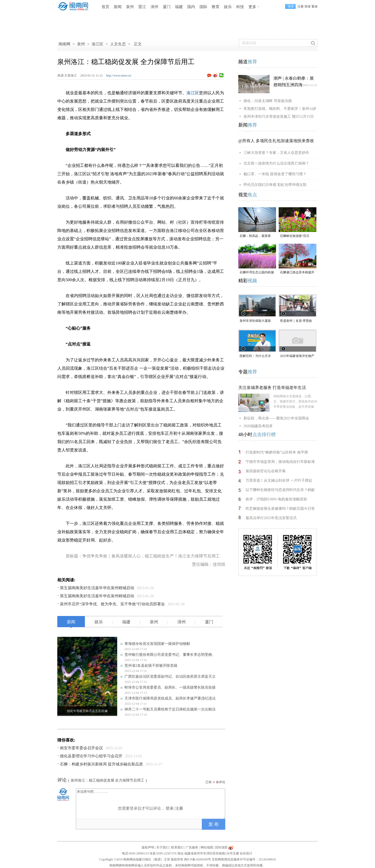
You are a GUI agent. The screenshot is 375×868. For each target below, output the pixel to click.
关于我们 (162, 847)
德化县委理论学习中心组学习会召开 (91, 756)
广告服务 (192, 847)
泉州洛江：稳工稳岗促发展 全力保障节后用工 (108, 780)
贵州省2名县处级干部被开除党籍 (151, 666)
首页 (105, 7)
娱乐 (228, 7)
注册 (301, 7)
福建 (179, 7)
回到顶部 (221, 847)
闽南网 (64, 44)
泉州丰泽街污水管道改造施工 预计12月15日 (279, 117)
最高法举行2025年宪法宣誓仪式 (271, 518)
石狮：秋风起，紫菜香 (255, 236)
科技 (240, 7)
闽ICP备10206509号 (198, 859)
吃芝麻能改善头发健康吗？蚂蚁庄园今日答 (280, 509)
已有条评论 (215, 782)
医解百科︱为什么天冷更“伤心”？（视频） (255, 356)
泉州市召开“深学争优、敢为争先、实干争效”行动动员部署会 (112, 604)
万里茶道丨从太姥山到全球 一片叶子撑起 (279, 480)
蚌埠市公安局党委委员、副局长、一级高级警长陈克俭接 (170, 687)
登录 (170, 808)
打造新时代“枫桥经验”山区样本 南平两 (277, 452)
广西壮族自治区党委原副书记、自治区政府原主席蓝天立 (170, 677)
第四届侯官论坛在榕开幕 (266, 471)
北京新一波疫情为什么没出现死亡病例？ (276, 163)
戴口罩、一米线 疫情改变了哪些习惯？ (275, 174)
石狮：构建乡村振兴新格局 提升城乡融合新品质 (101, 764)
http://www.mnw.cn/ (119, 76)
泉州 (130, 7)
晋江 (142, 7)
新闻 (118, 7)
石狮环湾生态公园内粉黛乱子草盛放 (257, 273)
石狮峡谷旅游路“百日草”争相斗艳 (295, 236)
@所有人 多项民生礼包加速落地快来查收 (276, 141)
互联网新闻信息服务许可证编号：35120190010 (244, 859)
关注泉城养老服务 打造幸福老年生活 (272, 388)
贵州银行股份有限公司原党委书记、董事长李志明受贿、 (170, 655)
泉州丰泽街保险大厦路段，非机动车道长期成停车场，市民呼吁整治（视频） (257, 321)
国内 (191, 7)
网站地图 (207, 847)
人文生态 (118, 44)
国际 (203, 7)
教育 (216, 7)
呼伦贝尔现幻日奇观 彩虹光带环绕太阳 (275, 185)
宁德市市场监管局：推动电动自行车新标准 (280, 462)
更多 (252, 7)
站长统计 (246, 853)
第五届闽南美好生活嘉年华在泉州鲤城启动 (97, 588)
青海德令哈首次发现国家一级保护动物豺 (157, 644)
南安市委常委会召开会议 (81, 748)
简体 (308, 7)
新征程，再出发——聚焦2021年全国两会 (276, 418)
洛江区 (98, 44)
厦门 (167, 7)
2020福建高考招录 (258, 426)
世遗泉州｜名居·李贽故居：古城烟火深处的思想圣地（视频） (297, 321)
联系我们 (177, 847)
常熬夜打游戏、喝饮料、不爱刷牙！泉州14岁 (280, 109)
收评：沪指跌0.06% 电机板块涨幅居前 (276, 499)
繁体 (315, 7)
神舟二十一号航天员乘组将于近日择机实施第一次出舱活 (170, 709)
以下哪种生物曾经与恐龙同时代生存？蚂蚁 (280, 490)
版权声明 (148, 847)
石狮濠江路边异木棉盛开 (297, 272)
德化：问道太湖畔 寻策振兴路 (268, 101)
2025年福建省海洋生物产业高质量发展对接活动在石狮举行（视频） (297, 356)
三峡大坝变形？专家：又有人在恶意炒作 (276, 153)
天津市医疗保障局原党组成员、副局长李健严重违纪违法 (170, 698)
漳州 (154, 7)
